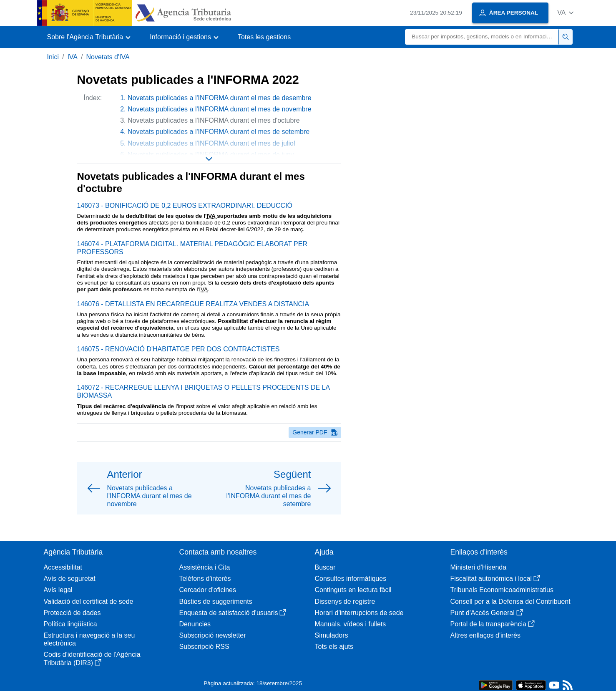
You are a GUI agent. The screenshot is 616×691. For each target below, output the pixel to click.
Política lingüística (70, 624)
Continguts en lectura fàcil (353, 590)
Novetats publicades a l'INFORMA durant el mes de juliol (211, 143)
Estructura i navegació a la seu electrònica (89, 639)
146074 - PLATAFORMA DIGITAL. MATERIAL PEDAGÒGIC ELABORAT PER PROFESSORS (192, 248)
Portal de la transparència (493, 624)
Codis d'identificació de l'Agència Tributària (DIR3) (92, 658)
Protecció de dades (72, 613)
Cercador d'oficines (208, 590)
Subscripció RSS (204, 647)
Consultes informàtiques (351, 579)
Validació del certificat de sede (89, 601)
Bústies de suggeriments (216, 601)
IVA (72, 57)
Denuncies (195, 624)
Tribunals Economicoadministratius (502, 590)
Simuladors (332, 635)
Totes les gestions (264, 37)
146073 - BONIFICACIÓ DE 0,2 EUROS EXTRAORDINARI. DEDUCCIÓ (185, 206)
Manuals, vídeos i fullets (351, 624)
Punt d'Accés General (487, 613)
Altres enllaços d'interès (485, 635)
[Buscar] (482, 37)
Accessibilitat (63, 567)
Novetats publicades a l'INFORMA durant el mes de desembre (220, 98)
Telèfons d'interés (205, 579)
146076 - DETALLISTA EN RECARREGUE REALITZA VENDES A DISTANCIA (193, 304)
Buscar (325, 567)
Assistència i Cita (205, 567)
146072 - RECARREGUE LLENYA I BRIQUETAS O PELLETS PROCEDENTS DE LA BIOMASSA (204, 391)
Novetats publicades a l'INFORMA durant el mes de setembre (219, 132)
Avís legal (58, 590)
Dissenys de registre (345, 601)
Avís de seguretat (70, 579)
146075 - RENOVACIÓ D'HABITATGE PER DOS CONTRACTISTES (179, 349)
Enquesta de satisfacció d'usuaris (233, 613)
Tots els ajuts (334, 647)
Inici (53, 57)
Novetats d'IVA (108, 57)
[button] (565, 13)
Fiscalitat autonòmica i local (495, 579)
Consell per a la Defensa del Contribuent (510, 601)
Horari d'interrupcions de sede (359, 613)
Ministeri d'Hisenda (479, 567)
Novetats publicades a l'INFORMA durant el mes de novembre (220, 109)
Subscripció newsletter (213, 635)
